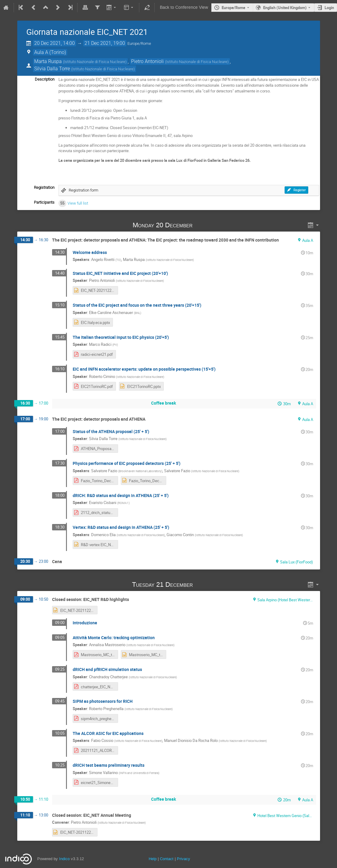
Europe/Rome (233, 8)
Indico (64, 859)
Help (153, 859)
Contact (167, 859)
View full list (78, 203)
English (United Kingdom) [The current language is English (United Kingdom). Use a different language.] (285, 8)
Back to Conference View (184, 7)
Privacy (183, 859)
